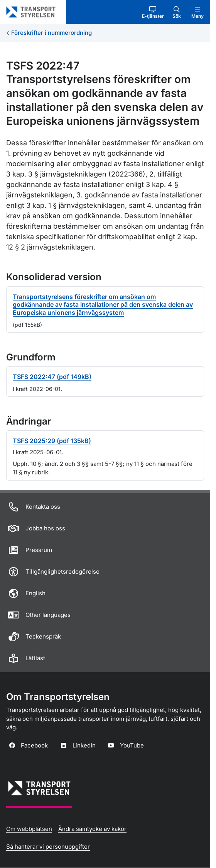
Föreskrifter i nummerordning (51, 33)
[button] (153, 12)
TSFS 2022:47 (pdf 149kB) (52, 377)
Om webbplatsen (29, 829)
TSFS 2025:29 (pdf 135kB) (52, 441)
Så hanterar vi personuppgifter (48, 847)
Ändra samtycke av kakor (92, 829)
